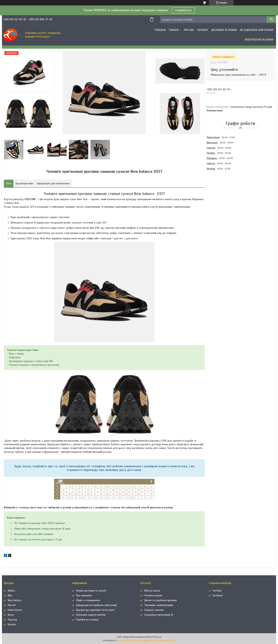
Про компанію (84, 596)
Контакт (203, 30)
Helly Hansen (15, 610)
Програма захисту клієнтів (91, 615)
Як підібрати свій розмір (257, 30)
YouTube (217, 591)
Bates (11, 615)
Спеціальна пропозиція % (159, 615)
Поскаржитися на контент (131, 640)
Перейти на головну (87, 620)
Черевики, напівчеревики (159, 605)
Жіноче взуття (152, 591)
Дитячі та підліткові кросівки (160, 600)
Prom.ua (157, 637)
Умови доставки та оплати (91, 591)
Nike (10, 596)
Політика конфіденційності (161, 640)
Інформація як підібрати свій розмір (97, 605)
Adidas (11, 591)
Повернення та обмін (259, 40)
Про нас (189, 30)
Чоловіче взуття (153, 596)
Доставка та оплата (224, 30)
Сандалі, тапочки (154, 610)
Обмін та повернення (88, 600)
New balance (15, 600)
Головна (160, 30)
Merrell (12, 605)
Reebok (12, 625)
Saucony (12, 620)
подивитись (183, 10)
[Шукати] (271, 20)
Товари (174, 30)
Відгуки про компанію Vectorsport (95, 610)
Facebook (218, 596)
